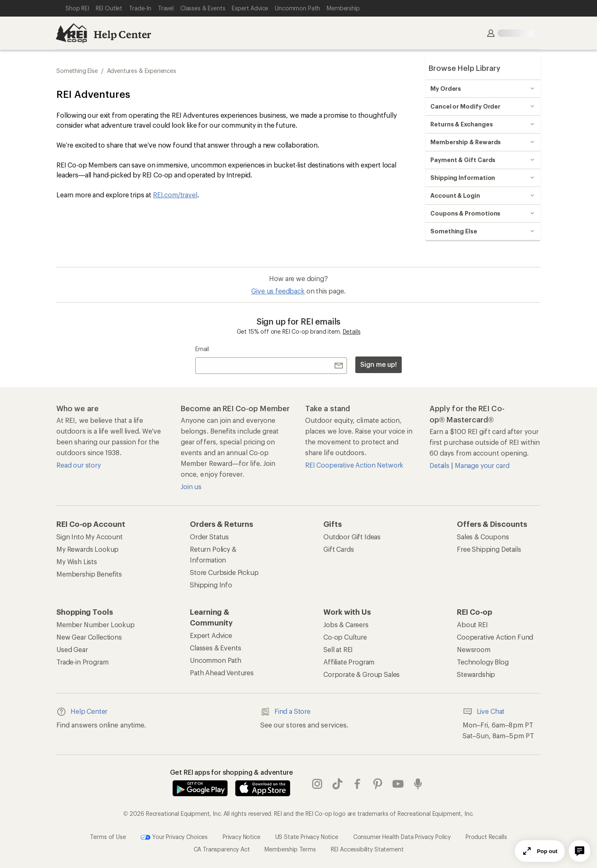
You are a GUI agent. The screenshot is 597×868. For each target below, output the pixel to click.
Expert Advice (211, 635)
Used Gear (72, 649)
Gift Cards (339, 549)
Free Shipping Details (489, 549)
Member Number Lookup (96, 624)
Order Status (209, 537)
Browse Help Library (465, 68)
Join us (191, 486)
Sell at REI (338, 649)
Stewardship (476, 674)
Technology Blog (483, 662)
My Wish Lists (77, 561)
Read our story (79, 465)
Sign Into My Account (90, 537)
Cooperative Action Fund (495, 637)
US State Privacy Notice (307, 837)
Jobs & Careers (346, 624)
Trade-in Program (82, 662)
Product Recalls (486, 837)
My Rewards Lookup (87, 549)
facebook (357, 784)
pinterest (378, 784)
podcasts (418, 784)
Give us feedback (278, 291)
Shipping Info (211, 585)
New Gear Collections (89, 637)
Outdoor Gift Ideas (352, 537)
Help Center (123, 34)
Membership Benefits (89, 574)
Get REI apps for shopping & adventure (232, 772)
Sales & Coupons (483, 537)
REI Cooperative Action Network (354, 465)
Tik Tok (337, 784)
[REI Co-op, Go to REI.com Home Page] (71, 33)
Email (202, 349)
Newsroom (474, 649)
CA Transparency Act (222, 849)
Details (352, 331)
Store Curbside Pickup (224, 572)
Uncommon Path (216, 660)
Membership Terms (290, 849)
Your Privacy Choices (174, 837)
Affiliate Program (349, 662)
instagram (317, 784)
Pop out (540, 851)
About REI (472, 624)
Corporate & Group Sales (362, 674)
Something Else (77, 71)
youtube (398, 784)
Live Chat (484, 712)
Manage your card (482, 465)
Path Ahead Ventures (222, 673)
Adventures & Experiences (142, 71)
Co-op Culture (345, 637)
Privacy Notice (241, 837)
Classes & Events (215, 648)
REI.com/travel (175, 195)
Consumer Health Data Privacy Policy (402, 837)
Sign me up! (379, 364)
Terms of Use (108, 837)
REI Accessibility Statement (367, 849)
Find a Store (285, 712)
